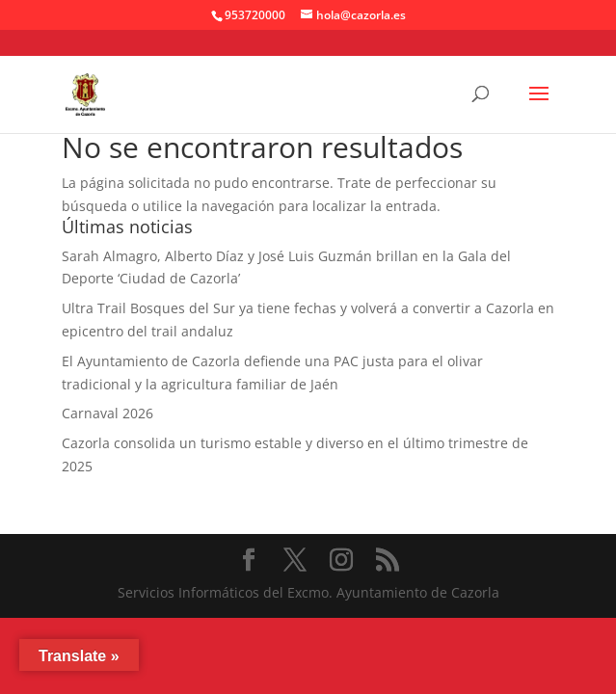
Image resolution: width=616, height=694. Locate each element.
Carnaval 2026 (107, 413)
